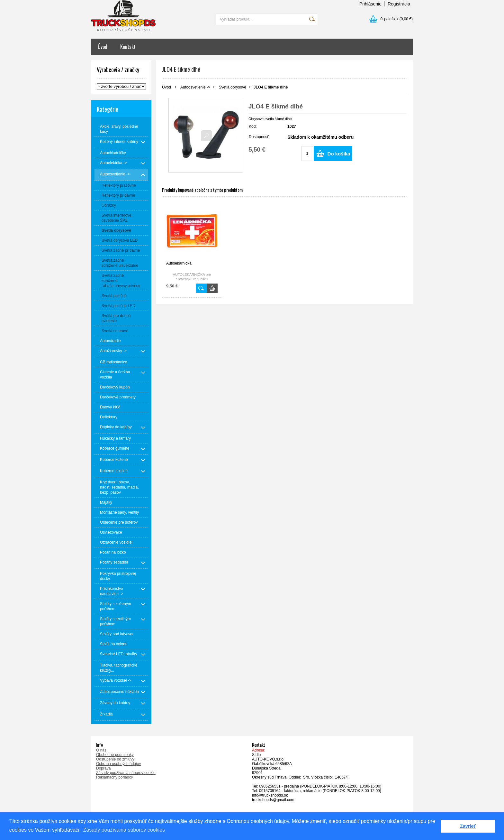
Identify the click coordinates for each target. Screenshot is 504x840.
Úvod (103, 47)
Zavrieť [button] (468, 826)
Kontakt (128, 47)
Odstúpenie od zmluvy (115, 759)
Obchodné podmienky (115, 755)
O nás (101, 750)
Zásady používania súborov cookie (126, 773)
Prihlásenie (370, 4)
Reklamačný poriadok (115, 777)
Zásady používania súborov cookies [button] (124, 830)
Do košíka (339, 154)
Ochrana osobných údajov (118, 764)
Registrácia (399, 4)
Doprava (103, 768)
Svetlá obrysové (232, 87)
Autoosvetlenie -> (195, 87)
